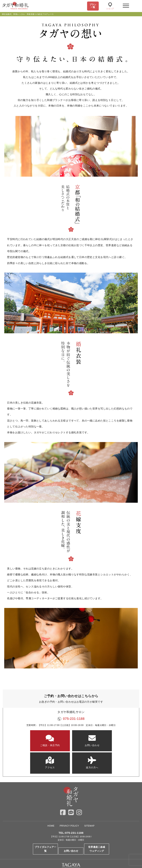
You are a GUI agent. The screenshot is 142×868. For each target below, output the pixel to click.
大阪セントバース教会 (58, 849)
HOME (51, 803)
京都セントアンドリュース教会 (28, 849)
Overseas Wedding (71, 854)
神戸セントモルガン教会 (85, 849)
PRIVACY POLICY (69, 803)
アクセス (86, 740)
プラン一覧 (93, 6)
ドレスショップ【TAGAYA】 (115, 849)
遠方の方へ (116, 740)
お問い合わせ (56, 740)
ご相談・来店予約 (26, 740)
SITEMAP (89, 803)
